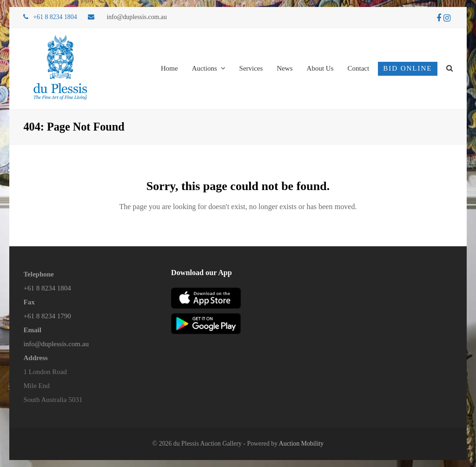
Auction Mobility (301, 444)
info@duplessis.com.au (137, 17)
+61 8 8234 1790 (47, 316)
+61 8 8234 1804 (47, 288)
